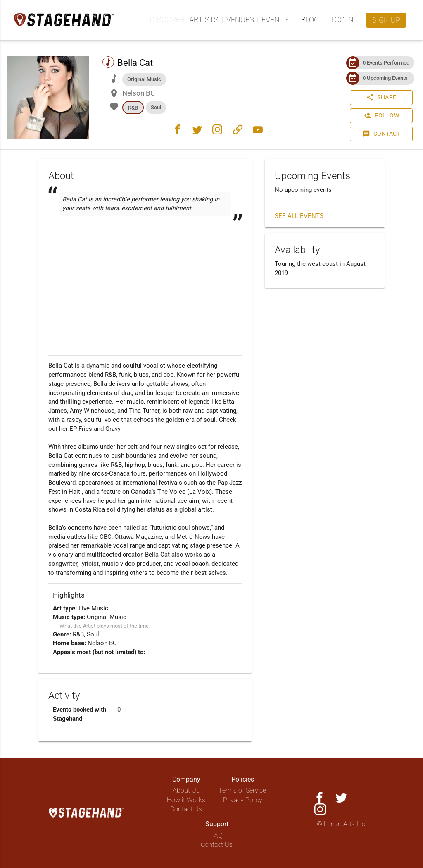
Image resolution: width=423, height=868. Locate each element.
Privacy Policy (243, 800)
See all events (299, 216)
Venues (240, 20)
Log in (342, 20)
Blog (310, 20)
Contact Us (186, 809)
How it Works (186, 800)
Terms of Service (242, 790)
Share (381, 98)
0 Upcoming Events (385, 78)
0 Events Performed (386, 63)
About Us (186, 790)
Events (275, 20)
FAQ (217, 836)
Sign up (386, 20)
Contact (381, 134)
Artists (204, 20)
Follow (381, 116)
